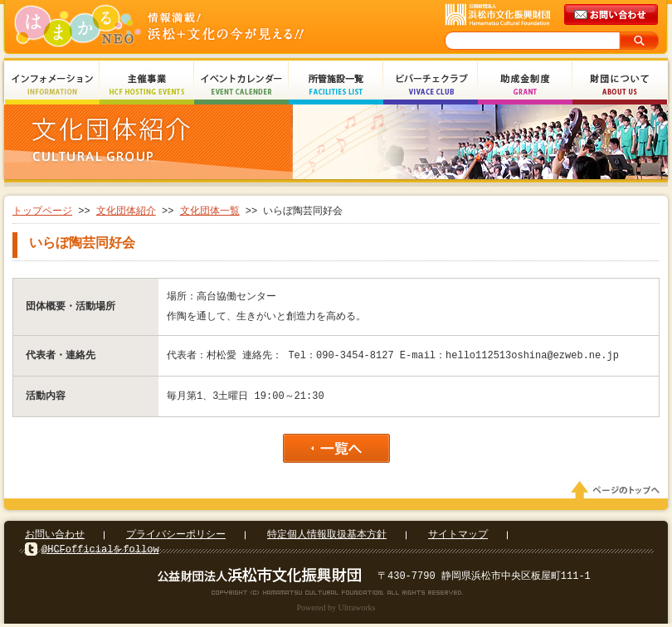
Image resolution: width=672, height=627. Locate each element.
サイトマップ (458, 538)
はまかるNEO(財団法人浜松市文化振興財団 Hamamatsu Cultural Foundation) (195, 27)
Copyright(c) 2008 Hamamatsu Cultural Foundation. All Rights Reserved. (336, 595)
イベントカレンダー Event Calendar (241, 85)
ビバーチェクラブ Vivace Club (431, 85)
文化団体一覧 (210, 211)
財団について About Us (620, 85)
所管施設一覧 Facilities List (336, 85)
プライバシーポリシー (176, 538)
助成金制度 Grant (525, 85)
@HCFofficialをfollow (100, 553)
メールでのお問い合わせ (612, 15)
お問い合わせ (55, 538)
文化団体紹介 (126, 211)
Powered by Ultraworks (336, 611)
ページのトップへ (618, 493)
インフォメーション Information (52, 85)
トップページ (42, 211)
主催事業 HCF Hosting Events (147, 85)
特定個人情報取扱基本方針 (327, 538)
